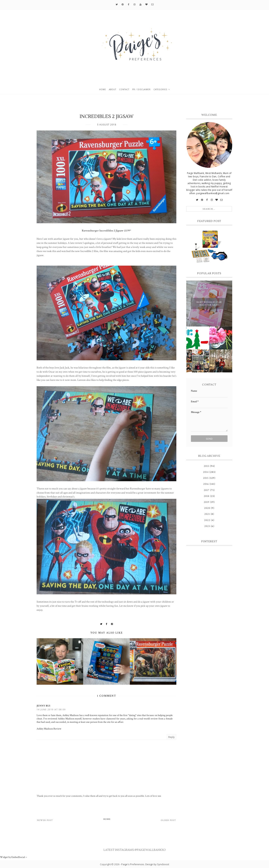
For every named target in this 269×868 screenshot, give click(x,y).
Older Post (168, 820)
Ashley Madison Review (49, 729)
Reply (171, 737)
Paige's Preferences (133, 864)
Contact (124, 89)
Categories (160, 89)
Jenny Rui (44, 706)
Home (103, 89)
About (113, 89)
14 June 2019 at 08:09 (51, 709)
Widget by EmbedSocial (14, 857)
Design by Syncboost (157, 864)
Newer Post (45, 820)
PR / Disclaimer (141, 89)
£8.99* (128, 231)
